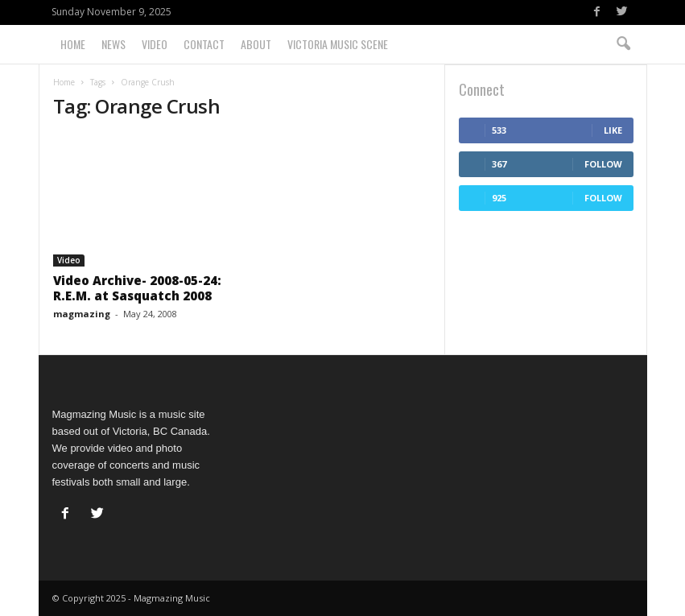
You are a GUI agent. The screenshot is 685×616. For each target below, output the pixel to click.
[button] (623, 44)
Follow (603, 164)
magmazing (82, 314)
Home (73, 44)
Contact (204, 44)
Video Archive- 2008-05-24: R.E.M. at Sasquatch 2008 (137, 288)
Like (613, 130)
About (256, 44)
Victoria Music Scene (338, 44)
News (113, 44)
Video (155, 44)
